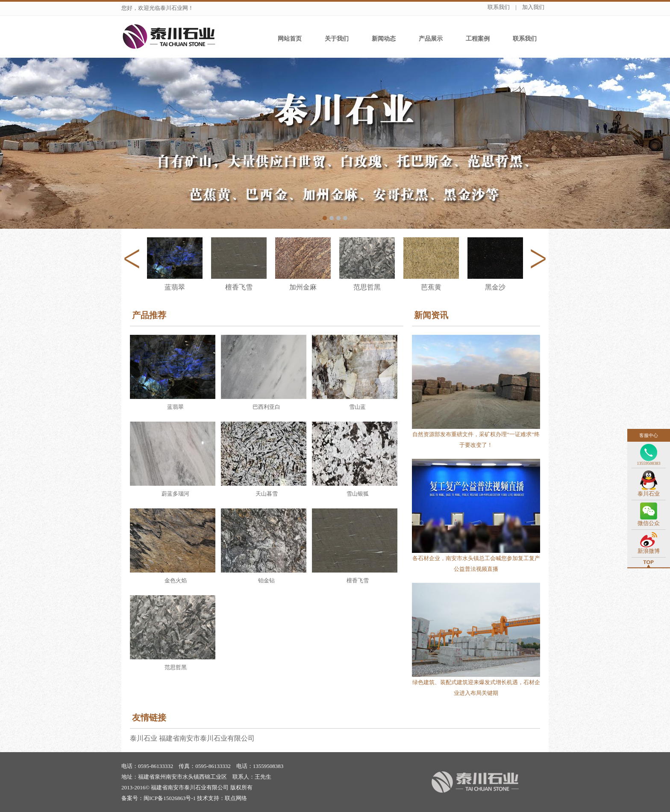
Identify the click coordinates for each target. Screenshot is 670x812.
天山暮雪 (267, 494)
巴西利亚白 (266, 407)
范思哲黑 (176, 667)
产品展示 (431, 39)
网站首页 (290, 39)
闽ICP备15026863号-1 (170, 798)
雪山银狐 (358, 494)
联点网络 (236, 798)
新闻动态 (384, 39)
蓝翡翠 (175, 407)
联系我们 (499, 7)
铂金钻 (266, 580)
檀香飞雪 (358, 580)
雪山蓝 (357, 407)
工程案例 (478, 39)
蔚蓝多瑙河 (175, 494)
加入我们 (533, 7)
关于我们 (337, 39)
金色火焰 (176, 580)
